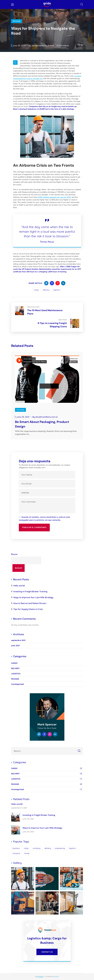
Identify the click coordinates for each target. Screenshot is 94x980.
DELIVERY (15, 668)
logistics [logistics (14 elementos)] (72, 848)
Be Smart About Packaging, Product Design (42, 424)
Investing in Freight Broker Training (30, 591)
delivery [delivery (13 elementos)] (48, 848)
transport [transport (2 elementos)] (16, 853)
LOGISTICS (16, 674)
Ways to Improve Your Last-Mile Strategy (33, 597)
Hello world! (19, 586)
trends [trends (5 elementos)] (27, 853)
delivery (46, 290)
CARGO (14, 663)
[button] (82, 4)
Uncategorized (18, 684)
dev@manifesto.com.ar (43, 46)
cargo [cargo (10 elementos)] (26, 848)
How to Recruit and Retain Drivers (30, 603)
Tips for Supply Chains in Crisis (28, 609)
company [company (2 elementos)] (37, 848)
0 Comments (63, 46)
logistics (57, 290)
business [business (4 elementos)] (16, 848)
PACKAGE (17, 21)
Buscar (14, 554)
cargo (36, 290)
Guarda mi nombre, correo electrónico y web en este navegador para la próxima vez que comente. (44, 519)
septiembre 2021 (18, 640)
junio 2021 (15, 646)
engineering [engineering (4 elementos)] (60, 848)
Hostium (56, 977)
